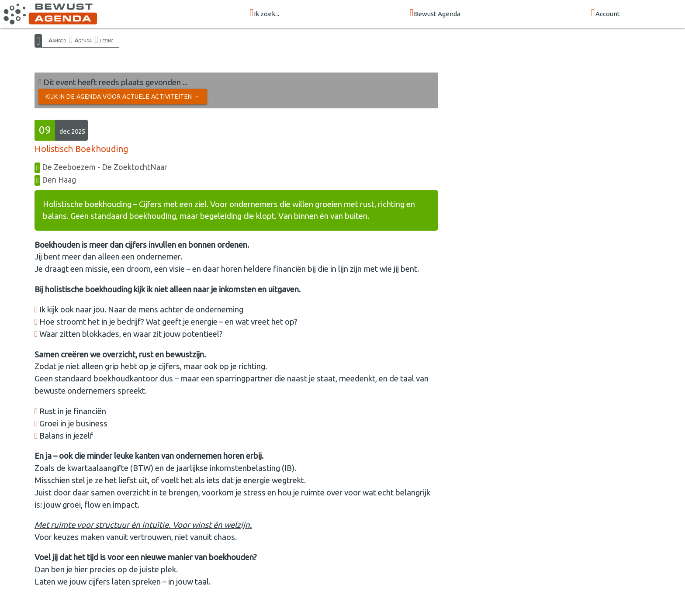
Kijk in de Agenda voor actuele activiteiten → (123, 97)
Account (605, 13)
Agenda (83, 40)
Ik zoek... (264, 13)
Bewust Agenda (435, 13)
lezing (107, 40)
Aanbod (57, 40)
